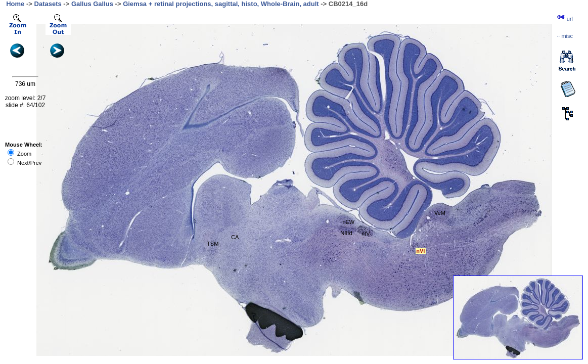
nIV (366, 234)
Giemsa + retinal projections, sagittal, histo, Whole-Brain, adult (221, 4)
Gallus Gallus (92, 4)
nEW (348, 222)
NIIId (346, 233)
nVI (420, 251)
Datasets (48, 4)
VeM (440, 213)
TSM (213, 244)
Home (15, 4)
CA (235, 237)
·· (565, 36)
